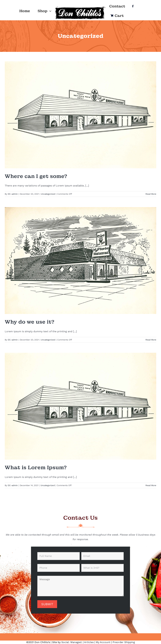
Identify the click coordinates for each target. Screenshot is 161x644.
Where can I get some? (36, 176)
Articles (89, 642)
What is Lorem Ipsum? (36, 468)
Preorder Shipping (124, 642)
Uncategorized (48, 194)
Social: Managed (71, 642)
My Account (103, 642)
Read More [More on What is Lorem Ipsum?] (151, 485)
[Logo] (80, 7)
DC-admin (13, 194)
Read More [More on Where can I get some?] (151, 194)
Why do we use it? (29, 322)
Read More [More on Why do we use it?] (151, 340)
